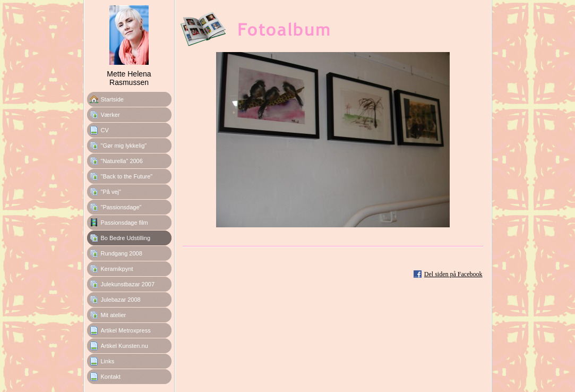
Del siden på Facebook (453, 274)
